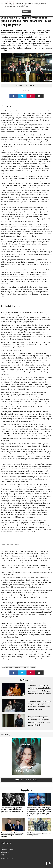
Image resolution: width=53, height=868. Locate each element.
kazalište (33, 667)
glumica (26, 667)
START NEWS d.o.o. (7, 859)
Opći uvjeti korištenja (7, 849)
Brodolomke (9, 667)
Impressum (4, 847)
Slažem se (26, 11)
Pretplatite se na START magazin (27, 780)
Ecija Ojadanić (18, 667)
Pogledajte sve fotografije (26, 86)
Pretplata (4, 855)
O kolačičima (5, 852)
